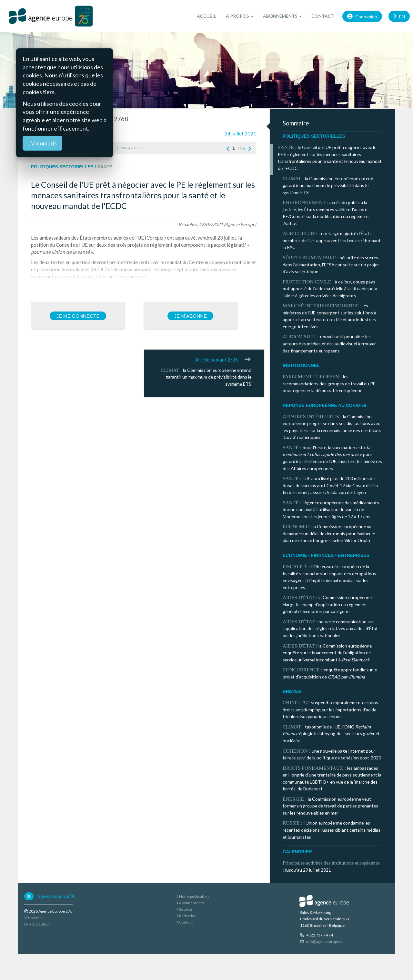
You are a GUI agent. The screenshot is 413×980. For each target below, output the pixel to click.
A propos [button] (240, 16)
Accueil (206, 16)
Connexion (362, 16)
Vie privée (33, 918)
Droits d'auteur (37, 924)
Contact (323, 16)
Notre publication (192, 896)
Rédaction (186, 916)
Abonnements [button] (282, 16)
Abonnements (190, 903)
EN (399, 16)
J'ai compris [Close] (42, 143)
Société (184, 909)
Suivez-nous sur (56, 896)
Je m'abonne (190, 316)
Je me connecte (78, 316)
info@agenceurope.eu (325, 941)
